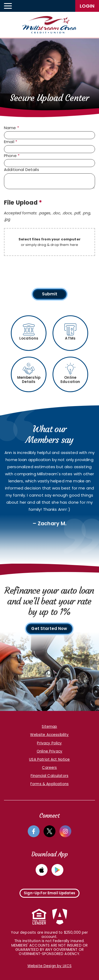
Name (11, 128)
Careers (49, 768)
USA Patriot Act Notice (49, 759)
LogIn (87, 6)
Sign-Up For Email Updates (49, 893)
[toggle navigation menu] (8, 6)
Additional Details (22, 170)
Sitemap (49, 727)
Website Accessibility (49, 735)
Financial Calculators (49, 776)
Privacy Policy (49, 743)
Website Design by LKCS (49, 966)
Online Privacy (49, 751)
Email (11, 142)
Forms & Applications (49, 784)
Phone (12, 156)
